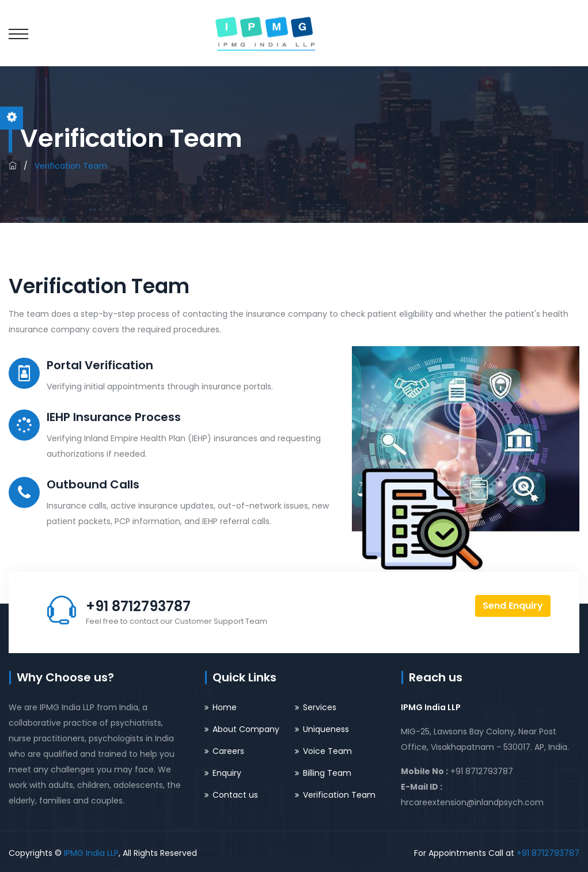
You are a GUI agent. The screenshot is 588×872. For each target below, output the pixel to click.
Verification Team (339, 795)
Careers (228, 751)
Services (320, 707)
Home (225, 707)
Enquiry (227, 773)
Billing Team (327, 773)
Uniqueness (326, 729)
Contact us (235, 795)
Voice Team (327, 751)
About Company (246, 729)
